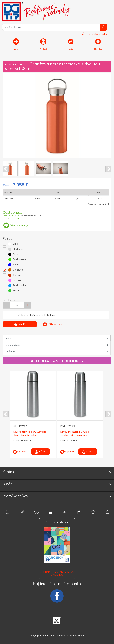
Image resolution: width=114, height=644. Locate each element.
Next (108, 169)
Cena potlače (13, 345)
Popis (9, 338)
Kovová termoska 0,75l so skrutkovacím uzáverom (75, 433)
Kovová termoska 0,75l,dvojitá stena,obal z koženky (30, 433)
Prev (6, 169)
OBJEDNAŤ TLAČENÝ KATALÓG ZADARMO (57, 573)
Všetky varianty (15, 225)
